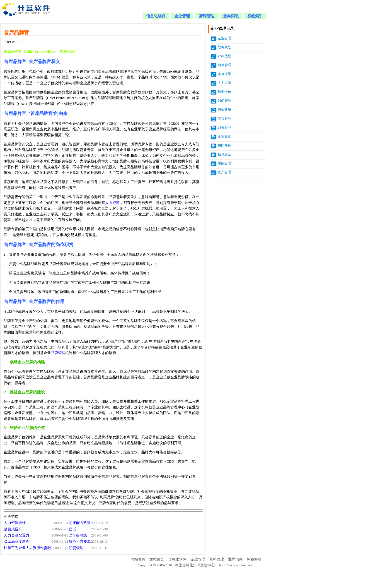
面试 (72, 529)
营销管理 (207, 16)
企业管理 (182, 16)
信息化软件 (156, 16)
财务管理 (224, 128)
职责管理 (76, 548)
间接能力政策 (80, 523)
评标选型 (224, 56)
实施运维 (224, 74)
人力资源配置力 (17, 535)
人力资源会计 (15, 523)
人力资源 (112, 203)
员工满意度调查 (17, 542)
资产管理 (224, 172)
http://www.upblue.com (236, 565)
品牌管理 (58, 353)
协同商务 (224, 145)
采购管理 (224, 163)
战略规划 (224, 47)
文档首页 (157, 559)
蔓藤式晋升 (13, 529)
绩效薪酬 (224, 110)
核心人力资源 (80, 542)
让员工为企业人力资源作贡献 (27, 548)
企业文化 (224, 136)
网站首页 (138, 559)
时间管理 (224, 101)
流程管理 (224, 119)
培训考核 (224, 92)
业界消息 (231, 16)
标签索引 (255, 16)
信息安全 (224, 154)
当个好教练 (78, 535)
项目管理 (224, 65)
